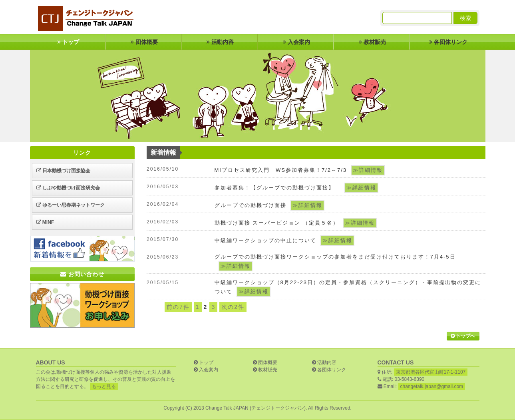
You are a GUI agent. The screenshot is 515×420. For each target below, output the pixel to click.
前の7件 (178, 307)
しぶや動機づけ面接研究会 (68, 188)
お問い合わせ (82, 274)
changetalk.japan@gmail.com (432, 386)
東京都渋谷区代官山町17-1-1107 (431, 372)
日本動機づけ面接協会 (63, 171)
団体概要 (143, 42)
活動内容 (219, 42)
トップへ (463, 336)
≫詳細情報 (368, 170)
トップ (68, 42)
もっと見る (104, 386)
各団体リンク (447, 42)
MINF (45, 222)
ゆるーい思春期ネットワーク (71, 205)
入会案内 (296, 42)
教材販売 (372, 42)
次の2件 (233, 307)
